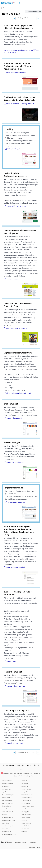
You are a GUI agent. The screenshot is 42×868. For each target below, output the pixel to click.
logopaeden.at (6, 806)
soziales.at (5, 829)
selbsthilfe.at (25, 826)
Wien (32, 776)
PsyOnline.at (6, 823)
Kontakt (21, 770)
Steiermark (17, 776)
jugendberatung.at (27, 798)
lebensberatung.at (7, 803)
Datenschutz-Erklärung (21, 842)
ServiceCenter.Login (9, 765)
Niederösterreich (27, 773)
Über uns (36, 765)
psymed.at (24, 820)
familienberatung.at (8, 795)
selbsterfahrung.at (7, 826)
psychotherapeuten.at (9, 820)
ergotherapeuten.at (8, 792)
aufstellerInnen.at (7, 781)
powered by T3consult (35, 847)
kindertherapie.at (7, 800)
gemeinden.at (6, 798)
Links (5, 8)
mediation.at (6, 809)
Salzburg (11, 776)
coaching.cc (25, 786)
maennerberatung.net (28, 806)
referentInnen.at (26, 823)
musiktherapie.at (26, 809)
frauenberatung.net (27, 795)
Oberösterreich (37, 773)
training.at (24, 832)
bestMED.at (5, 786)
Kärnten (19, 773)
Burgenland (13, 773)
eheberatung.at (7, 789)
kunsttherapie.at (26, 800)
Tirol (22, 776)
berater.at (24, 781)
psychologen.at (26, 817)
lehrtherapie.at (26, 803)
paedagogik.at (25, 812)
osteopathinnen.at (8, 812)
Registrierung (20, 765)
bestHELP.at (25, 783)
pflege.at (5, 815)
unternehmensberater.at (9, 834)
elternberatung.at (26, 789)
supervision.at (25, 829)
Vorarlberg (27, 776)
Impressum (33, 842)
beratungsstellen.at (8, 783)
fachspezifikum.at (26, 792)
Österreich (5, 773)
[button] (39, 3)
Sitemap (29, 765)
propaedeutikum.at (8, 817)
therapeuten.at (7, 832)
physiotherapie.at (26, 815)
